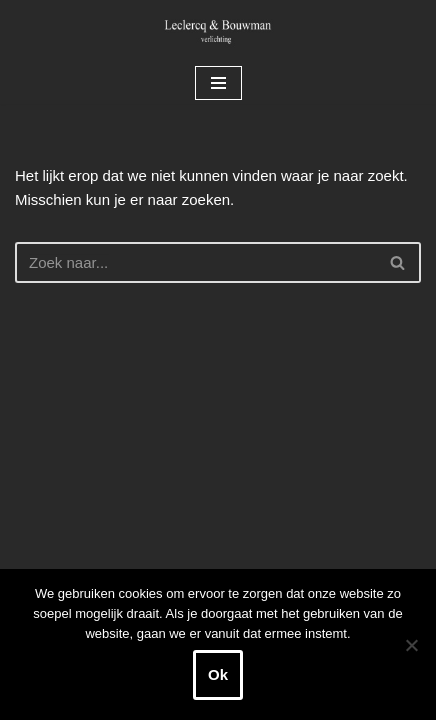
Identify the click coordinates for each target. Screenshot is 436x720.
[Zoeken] (195, 262)
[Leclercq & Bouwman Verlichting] (218, 31)
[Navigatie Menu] (218, 83)
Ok (218, 674)
